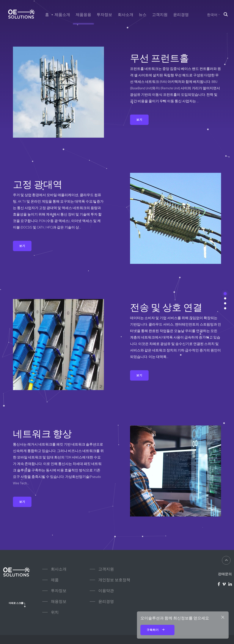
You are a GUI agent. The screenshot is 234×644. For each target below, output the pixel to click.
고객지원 (160, 15)
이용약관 (106, 591)
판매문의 (225, 574)
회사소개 (126, 15)
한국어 (212, 15)
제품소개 (62, 15)
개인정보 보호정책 (114, 580)
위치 (55, 612)
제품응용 (83, 15)
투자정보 (104, 15)
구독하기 (157, 630)
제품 (55, 580)
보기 (139, 120)
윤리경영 (181, 15)
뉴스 (143, 15)
